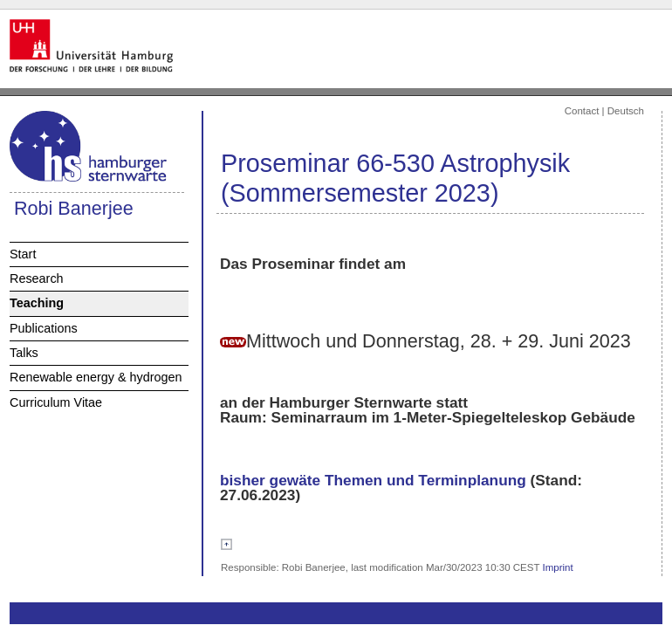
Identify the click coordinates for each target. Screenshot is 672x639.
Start (23, 254)
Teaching (37, 303)
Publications (44, 328)
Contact (582, 111)
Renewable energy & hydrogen (96, 377)
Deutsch (626, 111)
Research (37, 278)
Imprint (558, 567)
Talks (24, 353)
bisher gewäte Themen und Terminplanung (373, 480)
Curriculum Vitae (56, 402)
